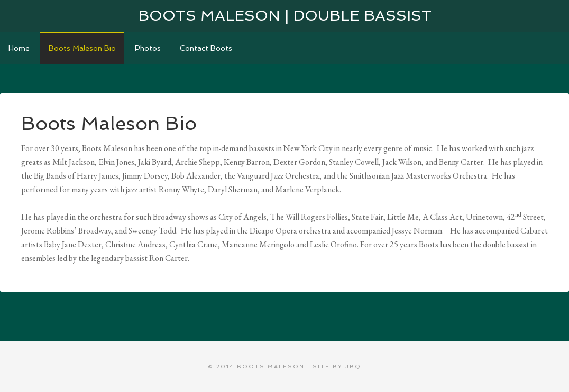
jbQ (353, 366)
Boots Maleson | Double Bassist (285, 16)
